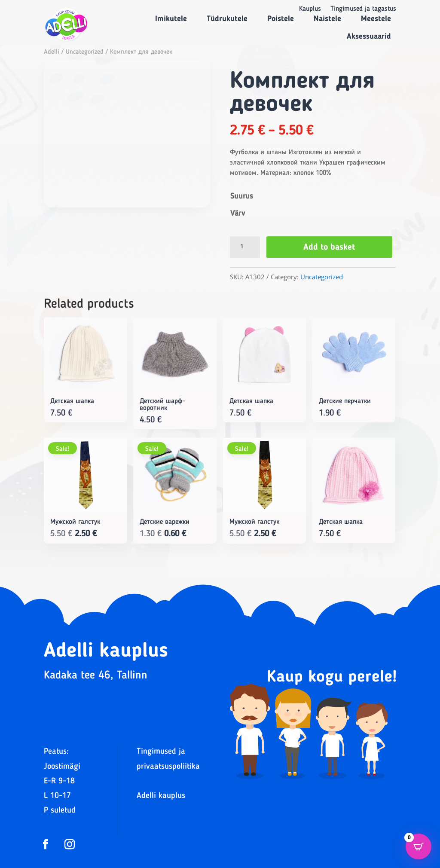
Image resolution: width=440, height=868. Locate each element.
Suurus (242, 196)
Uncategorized (85, 52)
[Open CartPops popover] (419, 847)
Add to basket (330, 248)
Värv (238, 214)
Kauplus (310, 9)
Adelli (52, 52)
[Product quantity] (245, 247)
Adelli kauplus (161, 796)
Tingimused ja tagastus (363, 9)
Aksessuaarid (369, 37)
